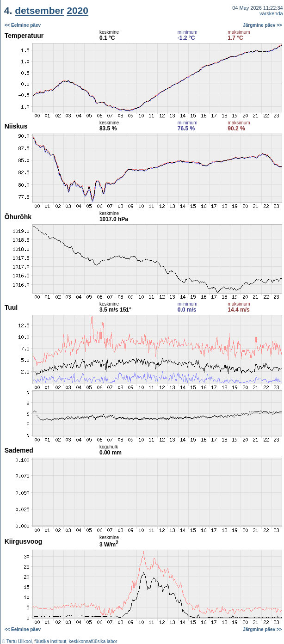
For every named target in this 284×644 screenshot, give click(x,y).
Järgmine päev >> (262, 25)
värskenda (271, 13)
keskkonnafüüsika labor (93, 641)
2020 (77, 10)
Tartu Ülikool (19, 641)
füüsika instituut (50, 641)
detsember (39, 10)
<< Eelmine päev (23, 25)
